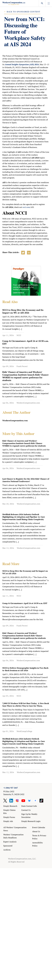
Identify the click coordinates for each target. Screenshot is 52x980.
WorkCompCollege (24, 731)
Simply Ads (8, 821)
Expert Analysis (10, 842)
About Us (36, 831)
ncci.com (26, 207)
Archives (7, 850)
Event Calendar (39, 827)
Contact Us (26, 810)
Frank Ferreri (22, 366)
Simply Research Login (31, 821)
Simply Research (10, 806)
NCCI (19, 335)
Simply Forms (9, 817)
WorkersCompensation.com (28, 403)
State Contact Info (29, 806)
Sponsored (8, 846)
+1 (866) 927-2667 (11, 788)
